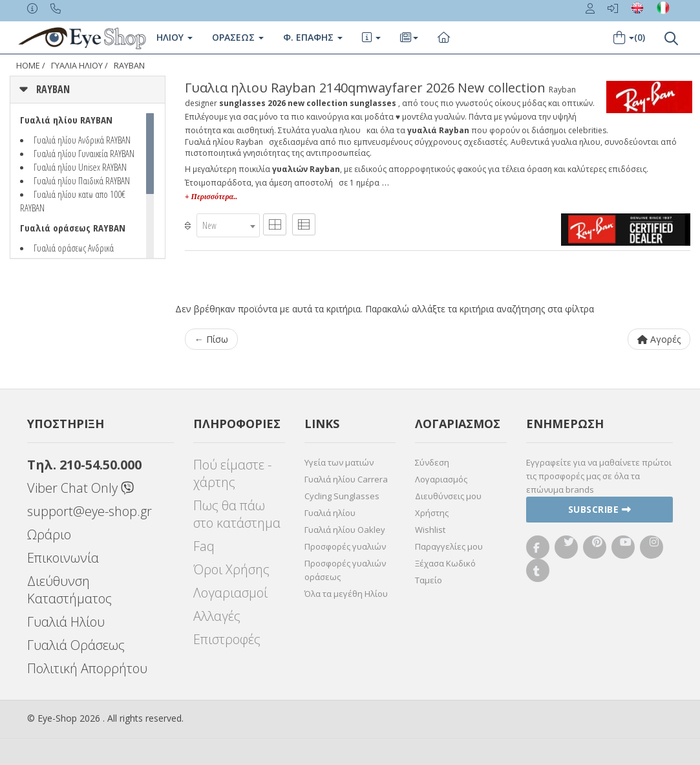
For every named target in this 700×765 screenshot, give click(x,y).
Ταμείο (429, 580)
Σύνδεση (432, 462)
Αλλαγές (217, 616)
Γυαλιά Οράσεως (76, 645)
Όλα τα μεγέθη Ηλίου (346, 594)
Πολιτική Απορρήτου (87, 668)
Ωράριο (49, 534)
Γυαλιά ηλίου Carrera (346, 479)
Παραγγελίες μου (449, 546)
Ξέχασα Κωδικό (445, 563)
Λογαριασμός (441, 479)
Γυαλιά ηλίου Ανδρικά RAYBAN (82, 140)
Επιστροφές (227, 639)
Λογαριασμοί (230, 593)
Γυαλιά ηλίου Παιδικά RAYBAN (82, 180)
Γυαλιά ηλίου (330, 513)
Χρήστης (432, 513)
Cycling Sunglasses (342, 496)
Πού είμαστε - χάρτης (232, 473)
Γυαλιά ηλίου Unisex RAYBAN (80, 167)
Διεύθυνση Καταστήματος (69, 590)
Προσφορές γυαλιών (345, 546)
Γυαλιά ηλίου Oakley (345, 530)
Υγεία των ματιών (339, 462)
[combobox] (228, 225)
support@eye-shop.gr (90, 511)
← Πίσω (211, 339)
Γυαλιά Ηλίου (66, 622)
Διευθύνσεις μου (448, 496)
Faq (204, 546)
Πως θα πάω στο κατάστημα (237, 514)
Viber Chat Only (80, 488)
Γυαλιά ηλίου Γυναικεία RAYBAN (84, 153)
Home (28, 66)
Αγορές (659, 339)
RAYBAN (129, 66)
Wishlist (430, 530)
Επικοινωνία (63, 558)
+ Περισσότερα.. (211, 197)
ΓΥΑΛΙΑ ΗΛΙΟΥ (77, 66)
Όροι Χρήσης (231, 569)
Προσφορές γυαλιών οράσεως (345, 570)
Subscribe (600, 509)
